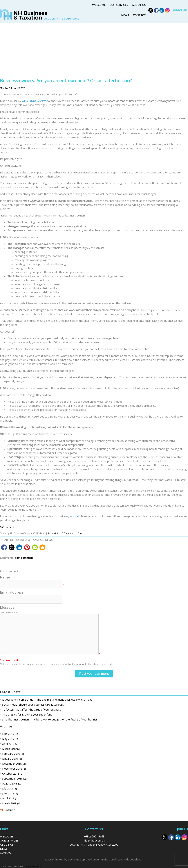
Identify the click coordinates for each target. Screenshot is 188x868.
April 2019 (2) (10, 744)
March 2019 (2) (11, 749)
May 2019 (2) (10, 739)
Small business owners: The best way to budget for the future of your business (50, 719)
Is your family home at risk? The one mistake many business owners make (47, 700)
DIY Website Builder (33, 866)
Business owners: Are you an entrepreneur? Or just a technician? (66, 80)
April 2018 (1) (10, 798)
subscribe (9, 810)
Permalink (53, 533)
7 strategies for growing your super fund (27, 714)
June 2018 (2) (10, 793)
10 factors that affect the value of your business (32, 709)
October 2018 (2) (13, 773)
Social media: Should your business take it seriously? (34, 704)
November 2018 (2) (14, 768)
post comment (24, 558)
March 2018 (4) (11, 803)
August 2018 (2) (12, 783)
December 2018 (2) (14, 764)
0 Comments (8, 527)
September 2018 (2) (14, 778)
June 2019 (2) (10, 734)
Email (80, 533)
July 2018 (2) (10, 788)
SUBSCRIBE (180, 10)
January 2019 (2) (12, 759)
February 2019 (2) (13, 754)
